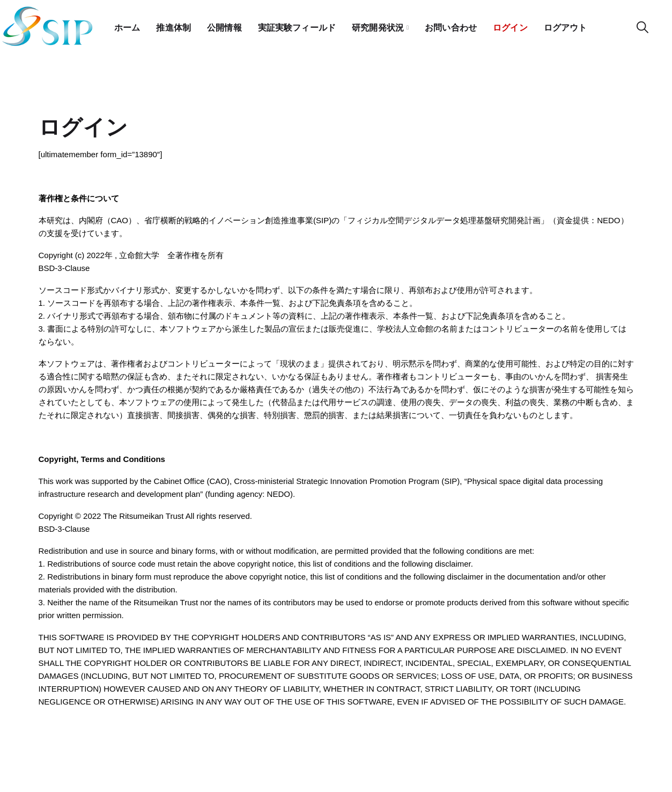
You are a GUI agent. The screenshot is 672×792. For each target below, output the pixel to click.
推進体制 (177, 24)
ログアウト (590, 24)
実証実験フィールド (307, 24)
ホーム (128, 24)
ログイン (532, 24)
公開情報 (230, 24)
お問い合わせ (469, 24)
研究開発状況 (393, 24)
